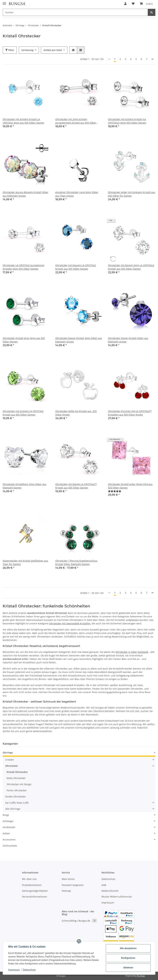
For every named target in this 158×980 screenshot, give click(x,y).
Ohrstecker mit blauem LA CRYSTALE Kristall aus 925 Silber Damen (76, 267)
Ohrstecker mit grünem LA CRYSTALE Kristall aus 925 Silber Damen (23, 413)
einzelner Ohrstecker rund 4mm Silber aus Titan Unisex (77, 194)
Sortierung (27, 50)
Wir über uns (29, 879)
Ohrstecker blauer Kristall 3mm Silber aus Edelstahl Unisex (79, 340)
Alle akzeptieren (128, 948)
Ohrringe (8, 753)
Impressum (108, 903)
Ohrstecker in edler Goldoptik (132, 652)
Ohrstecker (12, 766)
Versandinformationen (35, 897)
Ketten (6, 833)
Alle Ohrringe (13, 809)
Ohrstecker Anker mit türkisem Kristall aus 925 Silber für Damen (132, 194)
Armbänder (9, 827)
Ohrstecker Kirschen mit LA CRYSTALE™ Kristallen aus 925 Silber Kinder (130, 413)
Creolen (10, 760)
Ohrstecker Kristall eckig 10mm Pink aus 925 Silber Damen (130, 486)
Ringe (6, 815)
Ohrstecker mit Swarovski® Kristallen (70, 623)
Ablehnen (128, 968)
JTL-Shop (141, 976)
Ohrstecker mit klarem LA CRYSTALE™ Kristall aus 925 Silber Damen (76, 486)
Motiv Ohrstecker (16, 778)
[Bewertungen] (115, 491)
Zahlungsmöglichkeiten (35, 891)
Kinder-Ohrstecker (16, 797)
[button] (125, 4)
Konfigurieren (128, 958)
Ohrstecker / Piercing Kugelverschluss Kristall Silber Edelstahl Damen (76, 562)
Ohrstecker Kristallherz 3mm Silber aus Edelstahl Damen (25, 486)
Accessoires (9, 840)
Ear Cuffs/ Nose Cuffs (17, 803)
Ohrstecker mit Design (19, 784)
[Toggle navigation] (4, 2)
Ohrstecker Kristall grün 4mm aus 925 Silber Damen (24, 340)
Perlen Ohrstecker (17, 790)
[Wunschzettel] (133, 4)
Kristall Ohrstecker (17, 772)
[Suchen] (75, 12)
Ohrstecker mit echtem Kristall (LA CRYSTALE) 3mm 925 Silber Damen (127, 121)
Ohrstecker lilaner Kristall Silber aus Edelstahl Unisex (128, 340)
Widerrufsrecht (110, 891)
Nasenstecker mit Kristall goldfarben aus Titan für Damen (25, 562)
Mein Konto (68, 879)
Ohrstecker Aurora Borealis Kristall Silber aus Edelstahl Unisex (26, 194)
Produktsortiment (32, 885)
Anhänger (8, 821)
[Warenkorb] (146, 4)
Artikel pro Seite (53, 50)
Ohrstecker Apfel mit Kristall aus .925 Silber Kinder (76, 413)
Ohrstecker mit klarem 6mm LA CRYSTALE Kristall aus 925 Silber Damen (131, 267)
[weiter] (152, 59)
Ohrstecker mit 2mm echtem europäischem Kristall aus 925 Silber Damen (76, 121)
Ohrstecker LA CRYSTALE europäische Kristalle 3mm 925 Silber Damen (23, 267)
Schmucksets (10, 846)
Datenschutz (108, 879)
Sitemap (66, 891)
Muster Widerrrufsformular (117, 897)
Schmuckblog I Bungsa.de (79, 921)
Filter (10, 50)
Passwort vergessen (73, 885)
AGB (104, 885)
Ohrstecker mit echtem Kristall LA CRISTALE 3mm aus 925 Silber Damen (23, 121)
